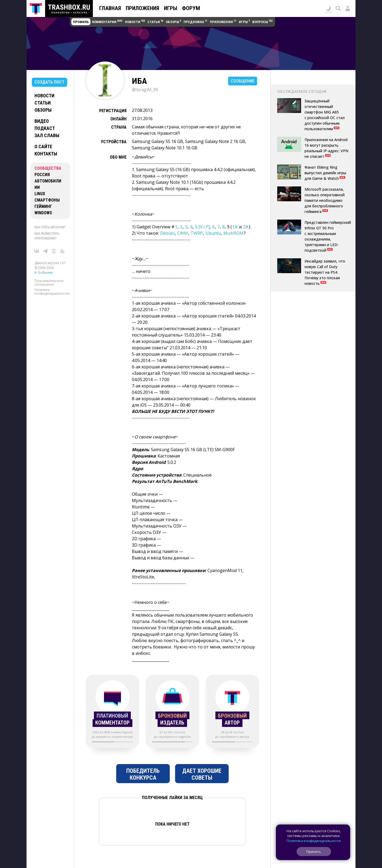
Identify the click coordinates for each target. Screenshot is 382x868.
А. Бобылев (43, 272)
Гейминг (43, 206)
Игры (171, 8)
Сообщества (48, 168)
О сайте (43, 147)
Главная (110, 8)
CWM (183, 233)
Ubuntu (213, 233)
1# (235, 227)
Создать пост (49, 82)
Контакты (46, 154)
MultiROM (233, 233)
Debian (167, 233)
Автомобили (48, 181)
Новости (44, 96)
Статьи (43, 103)
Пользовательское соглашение (49, 283)
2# (246, 227)
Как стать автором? (50, 227)
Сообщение (243, 81)
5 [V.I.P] (202, 227)
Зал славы (47, 135)
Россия (42, 175)
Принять (314, 852)
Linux (40, 194)
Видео (42, 121)
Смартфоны (47, 200)
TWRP (197, 233)
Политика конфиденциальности (52, 292)
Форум (191, 8)
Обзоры (43, 110)
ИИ (37, 187)
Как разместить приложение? (47, 236)
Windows (43, 213)
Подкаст (45, 128)
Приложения (142, 8)
